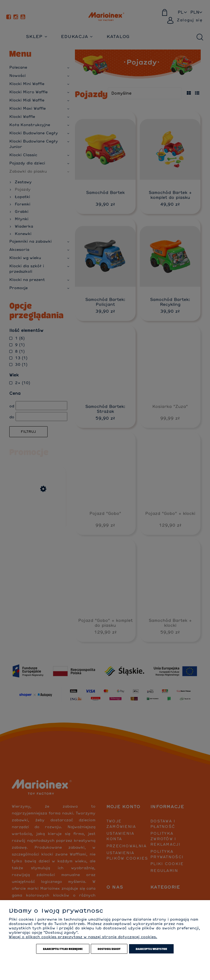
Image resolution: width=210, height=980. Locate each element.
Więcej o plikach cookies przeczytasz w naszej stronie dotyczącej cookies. (83, 937)
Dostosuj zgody (109, 949)
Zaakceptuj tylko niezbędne (63, 949)
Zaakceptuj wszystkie (151, 949)
